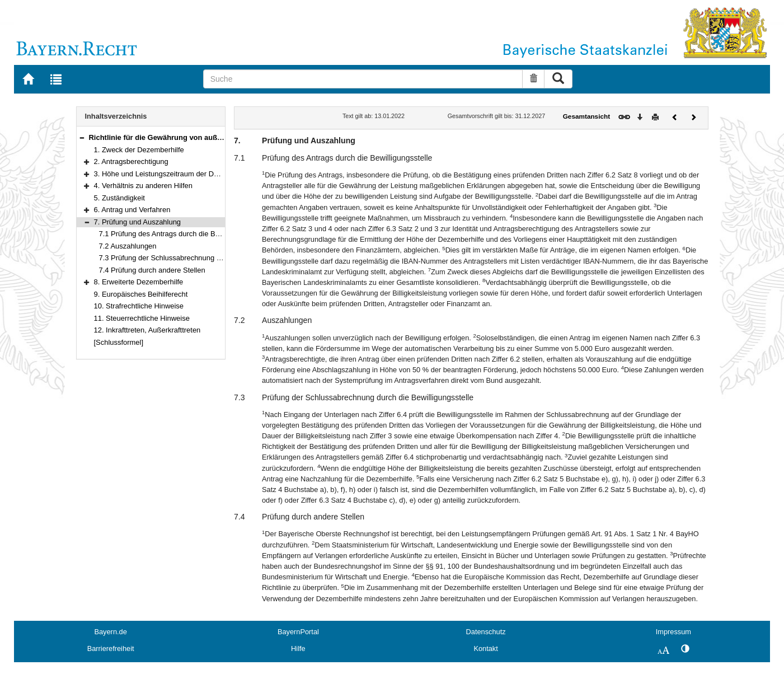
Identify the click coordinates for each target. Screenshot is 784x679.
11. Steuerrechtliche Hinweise (142, 318)
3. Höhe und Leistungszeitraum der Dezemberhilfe (175, 174)
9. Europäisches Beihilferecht (141, 294)
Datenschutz (486, 632)
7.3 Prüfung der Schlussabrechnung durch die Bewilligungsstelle (202, 258)
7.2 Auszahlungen (128, 246)
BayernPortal (298, 632)
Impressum (673, 632)
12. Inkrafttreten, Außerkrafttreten (147, 330)
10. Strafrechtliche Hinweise (139, 306)
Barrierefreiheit (111, 648)
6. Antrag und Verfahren (132, 210)
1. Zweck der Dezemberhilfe (139, 150)
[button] (82, 137)
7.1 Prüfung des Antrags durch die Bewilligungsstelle (184, 234)
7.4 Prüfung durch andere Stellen (152, 270)
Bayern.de (110, 632)
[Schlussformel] (119, 342)
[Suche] (363, 79)
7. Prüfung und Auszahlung (138, 222)
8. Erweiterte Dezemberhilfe (139, 282)
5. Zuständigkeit (119, 198)
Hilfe (298, 648)
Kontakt (485, 648)
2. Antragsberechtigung (131, 161)
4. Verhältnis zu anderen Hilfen (143, 186)
